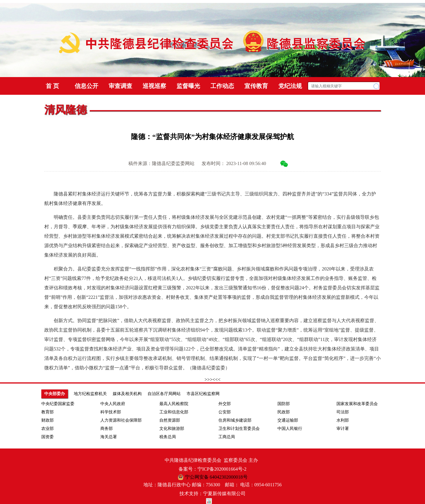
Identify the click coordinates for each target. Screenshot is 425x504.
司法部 (343, 412)
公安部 (225, 412)
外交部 (225, 404)
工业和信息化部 (174, 412)
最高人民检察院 (174, 404)
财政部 (48, 420)
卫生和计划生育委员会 (239, 429)
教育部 (48, 412)
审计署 (343, 429)
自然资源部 (170, 420)
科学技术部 (111, 412)
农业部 (48, 429)
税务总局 (168, 437)
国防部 (284, 404)
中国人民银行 (290, 429)
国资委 (48, 437)
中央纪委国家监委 (58, 404)
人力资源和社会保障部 (121, 420)
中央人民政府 (113, 404)
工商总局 (227, 437)
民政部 (284, 412)
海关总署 (109, 437)
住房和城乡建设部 (235, 420)
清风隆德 (66, 110)
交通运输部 (288, 420)
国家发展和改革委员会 (357, 404)
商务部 (107, 429)
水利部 (343, 420)
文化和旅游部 (172, 429)
